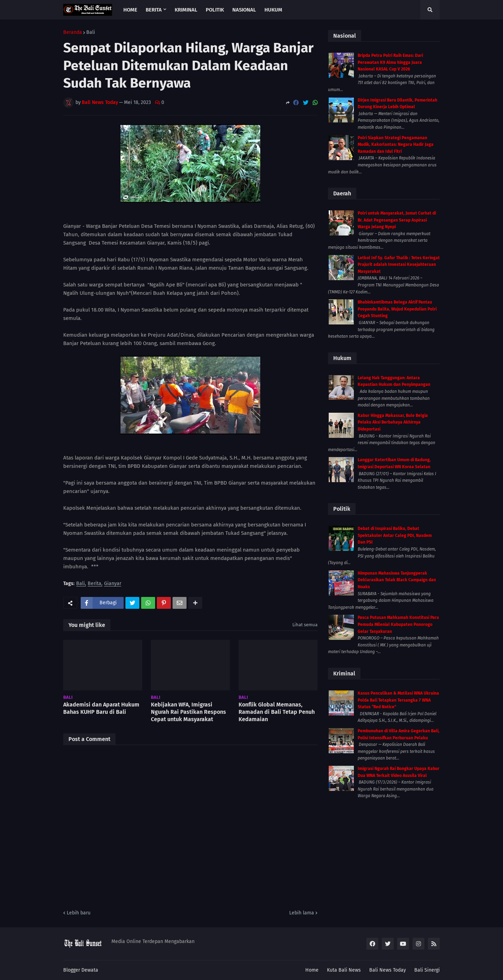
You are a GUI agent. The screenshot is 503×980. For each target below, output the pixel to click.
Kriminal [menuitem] (186, 10)
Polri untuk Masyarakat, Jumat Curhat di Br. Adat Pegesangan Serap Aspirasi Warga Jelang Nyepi (397, 220)
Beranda (73, 32)
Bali (91, 32)
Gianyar (113, 584)
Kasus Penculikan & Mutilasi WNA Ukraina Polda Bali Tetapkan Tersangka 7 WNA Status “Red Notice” (398, 700)
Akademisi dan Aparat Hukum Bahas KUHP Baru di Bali (101, 708)
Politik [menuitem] (215, 10)
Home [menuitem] (130, 10)
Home (312, 970)
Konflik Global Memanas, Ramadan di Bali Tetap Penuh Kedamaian (277, 712)
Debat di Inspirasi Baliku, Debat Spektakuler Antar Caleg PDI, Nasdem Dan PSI (395, 535)
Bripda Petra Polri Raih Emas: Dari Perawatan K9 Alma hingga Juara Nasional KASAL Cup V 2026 (390, 62)
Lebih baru (79, 913)
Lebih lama (302, 913)
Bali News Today (388, 970)
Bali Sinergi (427, 970)
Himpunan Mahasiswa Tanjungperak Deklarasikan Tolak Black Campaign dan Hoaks (397, 580)
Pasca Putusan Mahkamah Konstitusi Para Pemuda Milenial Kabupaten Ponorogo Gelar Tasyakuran (398, 624)
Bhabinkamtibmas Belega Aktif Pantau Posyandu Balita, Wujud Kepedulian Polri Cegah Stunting (397, 309)
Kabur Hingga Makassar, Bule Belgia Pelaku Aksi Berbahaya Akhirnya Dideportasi (393, 422)
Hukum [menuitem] (273, 10)
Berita (94, 584)
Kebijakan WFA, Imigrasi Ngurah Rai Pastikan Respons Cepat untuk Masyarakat (188, 712)
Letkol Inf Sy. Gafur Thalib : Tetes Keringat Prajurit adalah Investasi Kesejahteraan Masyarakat (399, 265)
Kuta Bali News (344, 970)
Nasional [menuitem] (244, 10)
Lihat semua (305, 625)
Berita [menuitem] (154, 10)
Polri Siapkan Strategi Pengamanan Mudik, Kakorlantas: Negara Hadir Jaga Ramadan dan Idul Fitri (396, 145)
